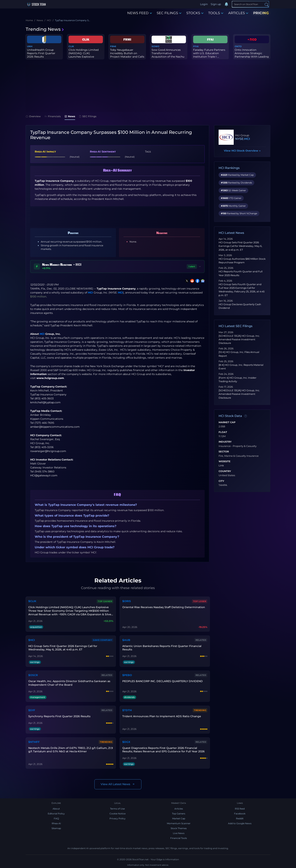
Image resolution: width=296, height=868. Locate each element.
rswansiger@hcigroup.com (48, 451)
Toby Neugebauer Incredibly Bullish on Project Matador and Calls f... (127, 55)
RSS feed (240, 809)
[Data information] (246, 416)
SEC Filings (88, 116)
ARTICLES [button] (238, 13)
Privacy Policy (118, 818)
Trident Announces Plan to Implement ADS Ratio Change (162, 716)
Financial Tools (179, 838)
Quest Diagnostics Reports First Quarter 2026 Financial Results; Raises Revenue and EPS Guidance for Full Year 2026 (163, 750)
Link (221, 466)
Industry (225, 442)
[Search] (250, 4)
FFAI (196, 46)
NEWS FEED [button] (140, 13)
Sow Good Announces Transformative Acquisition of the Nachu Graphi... (168, 55)
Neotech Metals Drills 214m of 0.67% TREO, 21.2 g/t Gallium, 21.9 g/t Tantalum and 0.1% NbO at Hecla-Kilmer (71, 750)
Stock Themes (179, 828)
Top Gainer (105, 601)
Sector (224, 452)
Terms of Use (117, 809)
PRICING (261, 13)
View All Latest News (118, 784)
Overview (33, 116)
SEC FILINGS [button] (169, 13)
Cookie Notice (118, 814)
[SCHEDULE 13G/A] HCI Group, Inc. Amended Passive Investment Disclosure (239, 339)
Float (223, 432)
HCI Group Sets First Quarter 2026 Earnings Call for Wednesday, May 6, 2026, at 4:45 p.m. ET (240, 246)
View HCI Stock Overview (242, 151)
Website (225, 461)
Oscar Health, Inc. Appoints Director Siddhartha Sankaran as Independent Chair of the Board (69, 683)
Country (225, 471)
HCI (90, 293)
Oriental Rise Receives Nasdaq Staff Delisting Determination (164, 607)
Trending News (45, 29)
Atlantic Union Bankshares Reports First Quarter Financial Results (162, 648)
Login (204, 4)
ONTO (238, 46)
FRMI (113, 46)
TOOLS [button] (216, 13)
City (221, 481)
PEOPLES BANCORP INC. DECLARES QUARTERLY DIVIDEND (163, 681)
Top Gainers (179, 814)
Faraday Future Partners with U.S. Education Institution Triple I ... (209, 53)
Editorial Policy (56, 814)
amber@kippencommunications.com (55, 427)
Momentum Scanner (179, 823)
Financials (53, 116)
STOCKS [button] (195, 13)
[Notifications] (226, 4)
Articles (179, 809)
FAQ (56, 818)
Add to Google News (240, 823)
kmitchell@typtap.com (45, 402)
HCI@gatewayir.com (44, 475)
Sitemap (56, 828)
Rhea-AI (56, 823)
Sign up (216, 4)
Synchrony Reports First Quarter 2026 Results (59, 716)
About (56, 809)
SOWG (155, 46)
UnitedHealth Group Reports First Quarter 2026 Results (41, 53)
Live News (179, 833)
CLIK (71, 46)
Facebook (240, 814)
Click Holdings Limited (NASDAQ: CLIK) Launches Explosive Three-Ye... (84, 55)
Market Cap (227, 422)
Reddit (240, 818)
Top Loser (200, 601)
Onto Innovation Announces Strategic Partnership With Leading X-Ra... (252, 55)
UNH (30, 46)
